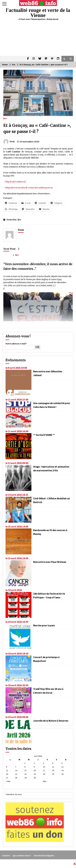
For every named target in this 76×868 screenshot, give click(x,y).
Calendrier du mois (14, 794)
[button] (64, 59)
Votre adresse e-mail (16, 344)
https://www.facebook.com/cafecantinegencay (29, 188)
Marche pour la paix (44, 625)
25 (53, 774)
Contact (6, 856)
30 (35, 778)
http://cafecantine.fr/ (16, 182)
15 (25, 770)
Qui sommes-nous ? (22, 856)
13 (7, 770)
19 (62, 770)
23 (35, 774)
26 (62, 774)
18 (53, 770)
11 (53, 767)
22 (25, 774)
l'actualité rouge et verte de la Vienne (38, 13)
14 (16, 770)
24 (44, 774)
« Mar (8, 781)
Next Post (11, 249)
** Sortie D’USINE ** (44, 435)
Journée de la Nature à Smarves (51, 721)
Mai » (45, 781)
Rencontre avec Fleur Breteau (50, 562)
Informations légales (44, 856)
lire (5, 118)
